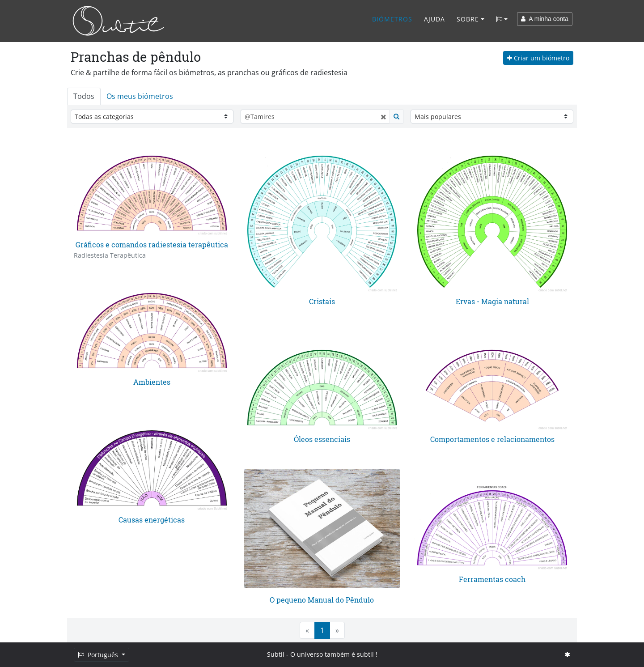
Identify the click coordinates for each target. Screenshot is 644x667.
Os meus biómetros (140, 96)
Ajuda (434, 19)
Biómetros (392, 19)
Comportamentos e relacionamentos (492, 439)
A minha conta (545, 19)
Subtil (276, 654)
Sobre (468, 19)
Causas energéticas (152, 520)
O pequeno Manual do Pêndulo (322, 600)
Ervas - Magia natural (492, 301)
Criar (538, 58)
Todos (84, 96)
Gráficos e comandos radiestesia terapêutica (152, 244)
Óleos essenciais (322, 439)
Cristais (322, 301)
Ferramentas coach (492, 579)
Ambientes (152, 382)
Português (99, 655)
